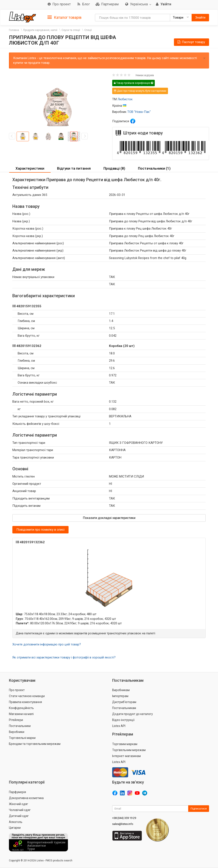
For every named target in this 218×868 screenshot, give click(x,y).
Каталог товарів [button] (65, 17)
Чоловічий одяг (20, 810)
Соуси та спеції (71, 30)
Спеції (88, 30)
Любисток (125, 99)
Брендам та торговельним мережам (35, 744)
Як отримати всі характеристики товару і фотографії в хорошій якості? (64, 657)
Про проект (17, 690)
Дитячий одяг (19, 816)
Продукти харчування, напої (40, 30)
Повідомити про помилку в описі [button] (40, 530)
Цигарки (15, 828)
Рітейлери (16, 720)
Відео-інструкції (123, 720)
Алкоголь (16, 822)
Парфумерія (17, 792)
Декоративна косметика (26, 798)
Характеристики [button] (30, 168)
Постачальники (20, 726)
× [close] (204, 58)
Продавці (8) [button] (114, 168)
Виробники (17, 732)
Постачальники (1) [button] (154, 168)
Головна (14, 30)
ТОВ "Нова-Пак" (139, 112)
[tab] (65, 17)
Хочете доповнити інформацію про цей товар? (47, 644)
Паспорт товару (191, 42)
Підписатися (199, 809)
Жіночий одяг (19, 804)
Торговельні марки (22, 738)
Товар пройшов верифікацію (133, 83)
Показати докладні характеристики (109, 518)
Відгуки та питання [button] (74, 168)
